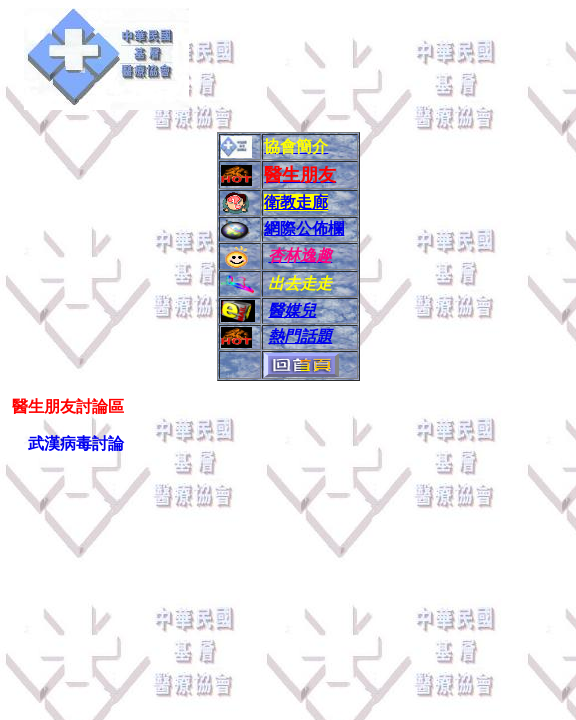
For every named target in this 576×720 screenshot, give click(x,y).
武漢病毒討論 (78, 443)
